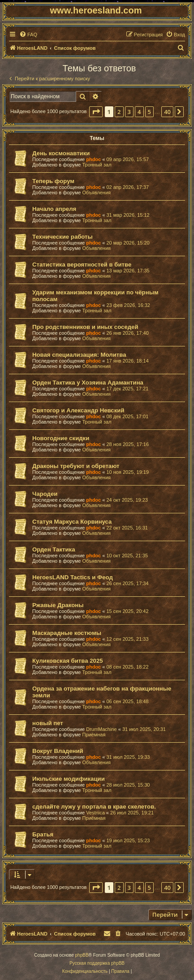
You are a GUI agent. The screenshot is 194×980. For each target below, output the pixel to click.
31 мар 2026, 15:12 (128, 215)
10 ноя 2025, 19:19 (127, 472)
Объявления (96, 192)
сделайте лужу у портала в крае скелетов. (94, 807)
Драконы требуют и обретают (76, 466)
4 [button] (139, 112)
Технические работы (63, 237)
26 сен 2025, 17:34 (127, 583)
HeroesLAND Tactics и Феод (73, 577)
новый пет (48, 723)
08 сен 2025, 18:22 (127, 667)
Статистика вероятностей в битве (82, 265)
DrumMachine (101, 729)
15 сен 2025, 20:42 (127, 611)
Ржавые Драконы (58, 605)
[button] (96, 112)
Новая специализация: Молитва (79, 355)
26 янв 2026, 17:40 (127, 333)
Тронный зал (97, 165)
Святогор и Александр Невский (78, 410)
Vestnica (95, 813)
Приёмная (94, 735)
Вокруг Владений (58, 751)
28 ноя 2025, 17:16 (127, 444)
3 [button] (129, 112)
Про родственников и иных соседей (85, 327)
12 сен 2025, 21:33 (127, 639)
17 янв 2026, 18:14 (127, 361)
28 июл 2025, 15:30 (128, 785)
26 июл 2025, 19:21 (132, 813)
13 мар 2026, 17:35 (128, 271)
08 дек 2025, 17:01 (127, 416)
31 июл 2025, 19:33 (128, 757)
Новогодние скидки (61, 438)
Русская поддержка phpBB (97, 963)
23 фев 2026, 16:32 (128, 305)
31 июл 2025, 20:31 (144, 729)
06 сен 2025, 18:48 (127, 701)
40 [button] (167, 112)
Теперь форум (53, 181)
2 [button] (119, 112)
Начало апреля (54, 209)
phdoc (93, 159)
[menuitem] (28, 35)
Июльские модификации (69, 779)
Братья (43, 834)
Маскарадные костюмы (67, 633)
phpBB (82, 955)
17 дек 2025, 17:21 (127, 389)
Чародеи (45, 494)
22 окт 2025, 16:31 (127, 528)
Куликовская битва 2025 (68, 661)
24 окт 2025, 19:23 (127, 500)
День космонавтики (61, 153)
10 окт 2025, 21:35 (127, 556)
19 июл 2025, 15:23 (128, 840)
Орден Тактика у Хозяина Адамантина (88, 383)
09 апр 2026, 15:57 (127, 159)
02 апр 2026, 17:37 (127, 187)
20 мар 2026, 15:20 (128, 243)
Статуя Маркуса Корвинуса (72, 522)
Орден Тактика (54, 549)
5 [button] (149, 112)
